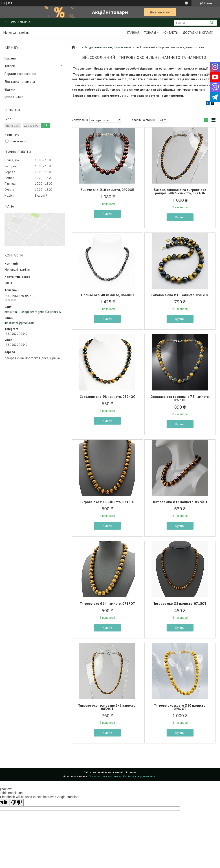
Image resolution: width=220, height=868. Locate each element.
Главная (133, 33)
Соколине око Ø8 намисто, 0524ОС (107, 397)
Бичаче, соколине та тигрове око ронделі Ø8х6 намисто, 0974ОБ (180, 191)
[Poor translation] (16, 803)
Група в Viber (14, 97)
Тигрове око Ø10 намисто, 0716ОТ (107, 502)
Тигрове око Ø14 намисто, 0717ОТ (107, 604)
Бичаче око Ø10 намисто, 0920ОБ (107, 190)
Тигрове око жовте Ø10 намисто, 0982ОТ (180, 707)
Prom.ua (131, 772)
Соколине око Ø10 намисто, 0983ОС (180, 295)
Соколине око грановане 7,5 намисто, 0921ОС (180, 398)
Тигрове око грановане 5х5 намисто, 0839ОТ (107, 707)
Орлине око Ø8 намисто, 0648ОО (107, 295)
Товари (10, 66)
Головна (10, 58)
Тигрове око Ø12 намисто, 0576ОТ (180, 502)
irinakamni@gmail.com (20, 323)
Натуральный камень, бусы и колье (108, 47)
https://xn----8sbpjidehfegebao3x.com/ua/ (33, 312)
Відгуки (10, 89)
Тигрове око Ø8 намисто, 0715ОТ (180, 604)
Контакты (170, 33)
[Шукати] (212, 23)
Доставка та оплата (20, 82)
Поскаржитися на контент (105, 776)
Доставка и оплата (198, 33)
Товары (150, 33)
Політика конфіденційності (140, 776)
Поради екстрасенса (20, 74)
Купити (107, 214)
